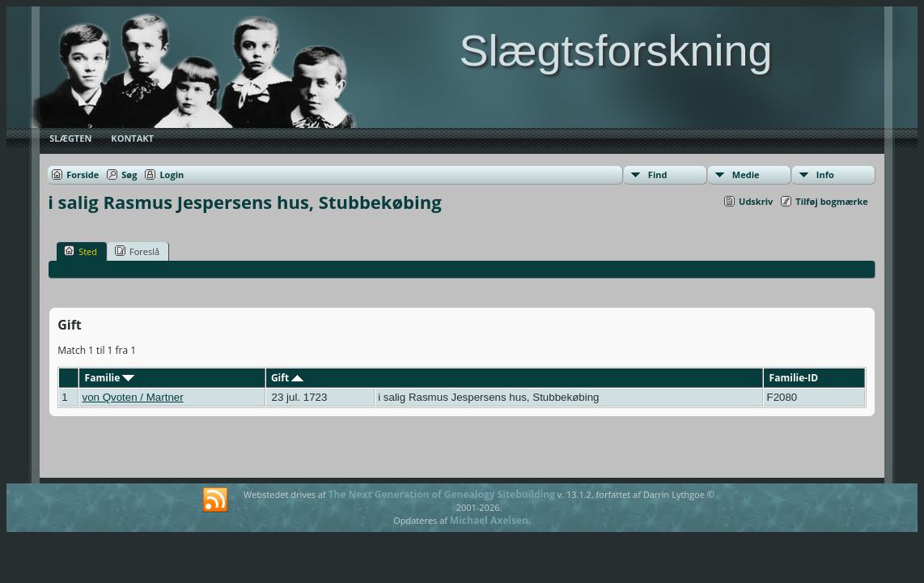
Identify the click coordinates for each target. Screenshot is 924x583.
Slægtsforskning (615, 50)
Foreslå (137, 251)
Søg (129, 174)
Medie (746, 174)
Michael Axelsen (489, 520)
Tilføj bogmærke (832, 201)
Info (825, 174)
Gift (287, 378)
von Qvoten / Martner (132, 397)
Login (172, 174)
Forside (83, 174)
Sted (81, 251)
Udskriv (756, 201)
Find (658, 174)
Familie (110, 378)
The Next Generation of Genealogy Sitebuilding (442, 494)
